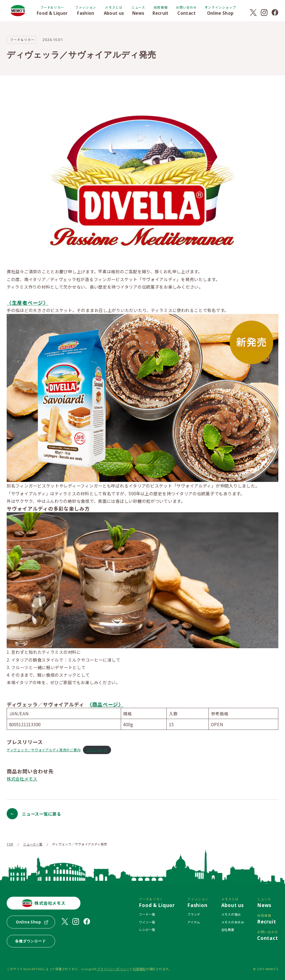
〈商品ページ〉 (107, 704)
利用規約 (139, 969)
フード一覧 (147, 914)
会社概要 (228, 930)
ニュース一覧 (33, 844)
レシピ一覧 (147, 930)
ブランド (194, 914)
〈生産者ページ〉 (28, 303)
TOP (10, 844)
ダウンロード (97, 750)
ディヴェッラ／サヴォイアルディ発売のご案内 (44, 750)
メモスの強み (231, 914)
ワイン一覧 (147, 922)
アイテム (194, 922)
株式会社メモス (22, 779)
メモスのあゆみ (233, 922)
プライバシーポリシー (113, 969)
